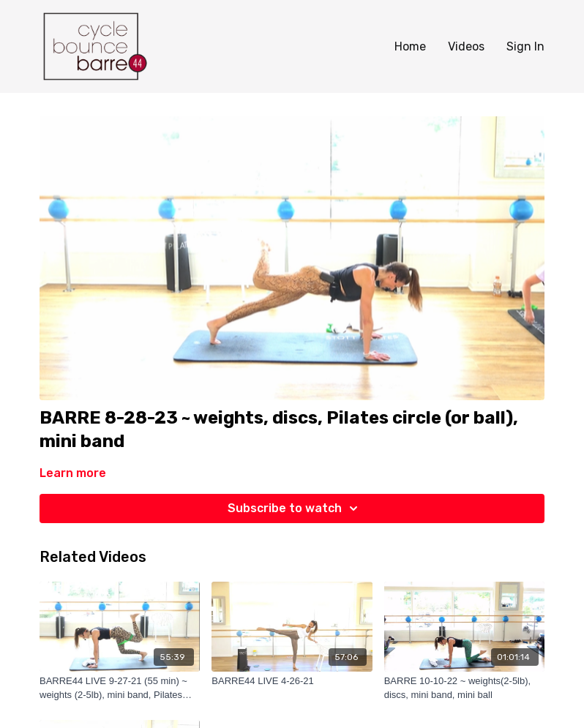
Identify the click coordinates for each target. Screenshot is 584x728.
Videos (466, 46)
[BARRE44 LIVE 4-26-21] (292, 681)
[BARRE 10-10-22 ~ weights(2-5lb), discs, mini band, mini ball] (464, 688)
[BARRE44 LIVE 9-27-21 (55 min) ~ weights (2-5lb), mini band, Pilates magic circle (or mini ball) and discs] (120, 688)
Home (410, 46)
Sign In (525, 46)
